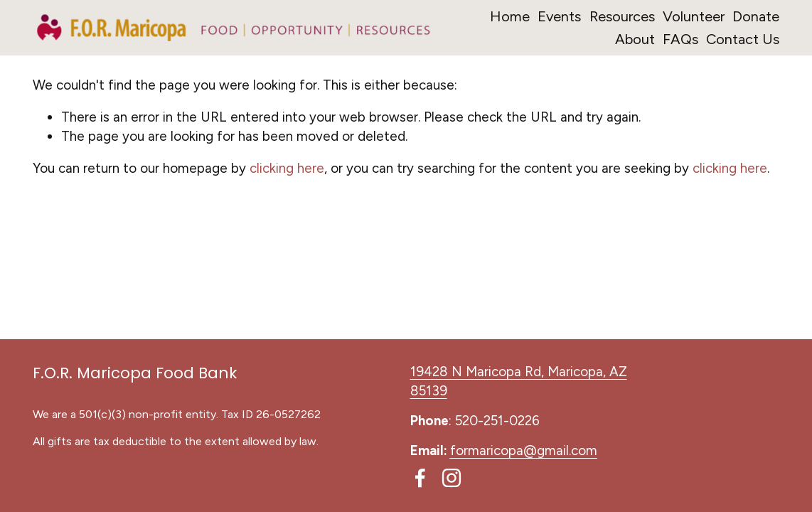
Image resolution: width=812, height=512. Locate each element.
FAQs (680, 39)
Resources (622, 16)
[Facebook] (420, 478)
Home (510, 16)
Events (559, 16)
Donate (756, 16)
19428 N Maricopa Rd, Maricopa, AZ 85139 (519, 381)
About (635, 39)
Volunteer (694, 16)
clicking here (287, 168)
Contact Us (743, 39)
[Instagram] (452, 478)
